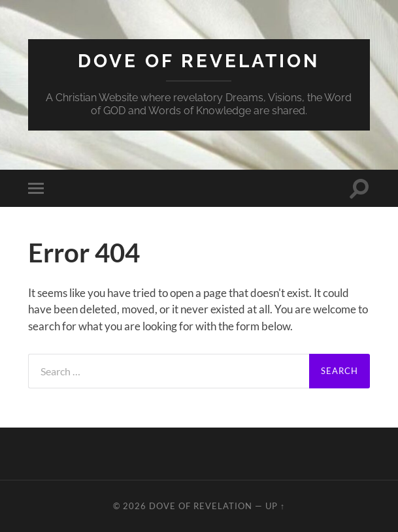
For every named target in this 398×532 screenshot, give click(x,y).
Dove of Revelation (199, 61)
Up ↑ (275, 506)
